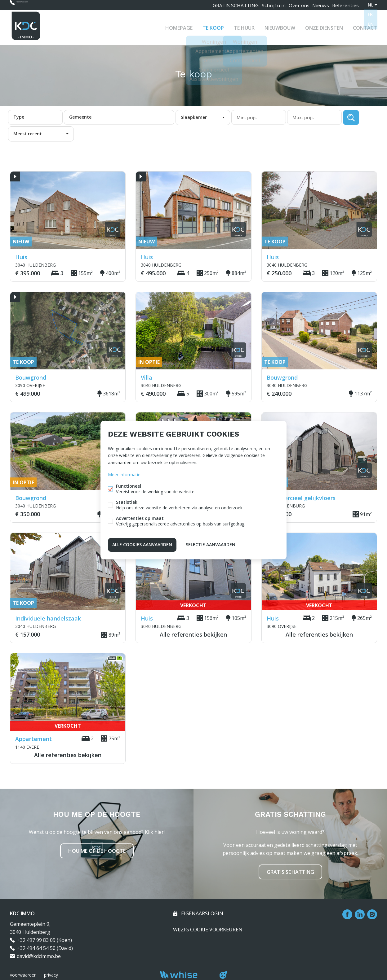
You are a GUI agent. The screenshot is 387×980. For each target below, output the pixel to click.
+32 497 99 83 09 (35, 5)
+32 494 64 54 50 (36, 948)
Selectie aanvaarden (211, 544)
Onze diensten (324, 26)
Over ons (295, 5)
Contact (365, 26)
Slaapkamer (194, 117)
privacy (51, 975)
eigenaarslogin (202, 913)
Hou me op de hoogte (97, 851)
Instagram (372, 914)
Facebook (347, 914)
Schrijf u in (268, 5)
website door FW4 (223, 975)
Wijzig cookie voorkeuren (208, 930)
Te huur (244, 26)
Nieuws (319, 5)
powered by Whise (186, 975)
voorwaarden (23, 975)
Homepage (179, 26)
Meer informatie (124, 475)
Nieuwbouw (280, 26)
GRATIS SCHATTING (229, 5)
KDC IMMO (22, 913)
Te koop (213, 26)
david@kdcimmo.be (39, 956)
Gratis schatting (290, 872)
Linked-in (360, 914)
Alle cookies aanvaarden (142, 544)
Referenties (345, 5)
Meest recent (28, 134)
